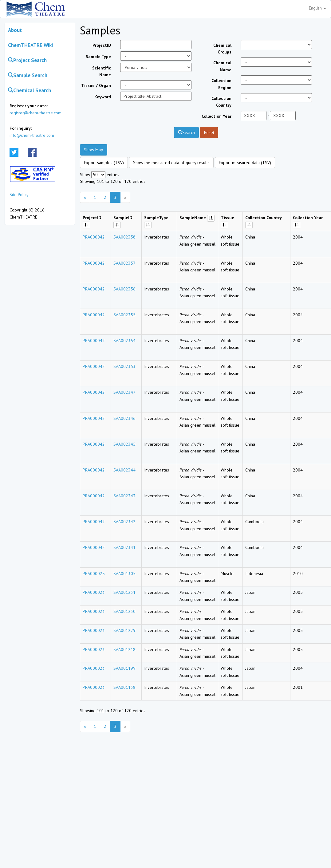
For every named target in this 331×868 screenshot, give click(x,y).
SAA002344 (124, 470)
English (317, 8)
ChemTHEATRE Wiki (30, 45)
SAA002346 (124, 418)
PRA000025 (94, 574)
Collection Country (221, 102)
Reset (209, 132)
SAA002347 (124, 392)
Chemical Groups (222, 49)
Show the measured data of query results (171, 163)
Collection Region (221, 84)
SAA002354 (124, 341)
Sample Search (28, 75)
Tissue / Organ (96, 85)
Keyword (103, 97)
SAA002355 (124, 315)
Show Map (94, 150)
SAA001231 (124, 592)
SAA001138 (124, 687)
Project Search (27, 60)
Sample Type (98, 57)
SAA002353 (124, 366)
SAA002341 (124, 547)
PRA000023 (94, 592)
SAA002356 (124, 289)
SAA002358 (124, 237)
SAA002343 (124, 496)
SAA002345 (124, 444)
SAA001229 (124, 630)
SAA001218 (124, 649)
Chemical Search (30, 90)
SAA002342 (124, 522)
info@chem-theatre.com (32, 135)
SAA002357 (124, 263)
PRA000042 (94, 237)
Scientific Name (102, 71)
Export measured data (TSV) (245, 163)
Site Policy (19, 195)
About (15, 30)
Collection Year (217, 116)
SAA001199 (124, 668)
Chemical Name (222, 66)
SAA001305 (124, 574)
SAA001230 (124, 611)
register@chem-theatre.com (35, 113)
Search (186, 132)
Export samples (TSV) (104, 163)
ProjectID (102, 45)
